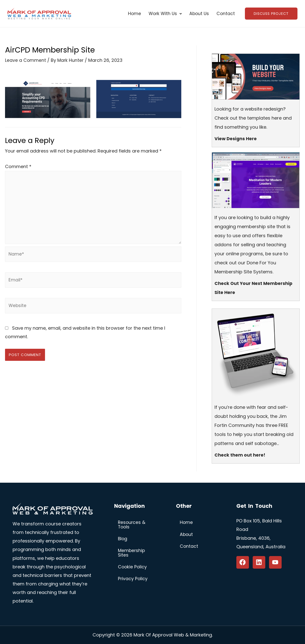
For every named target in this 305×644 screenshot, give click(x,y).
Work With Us (163, 14)
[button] (163, 14)
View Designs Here (236, 139)
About (187, 535)
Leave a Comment (26, 60)
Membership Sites (132, 554)
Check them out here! (240, 455)
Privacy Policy (133, 580)
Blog (123, 539)
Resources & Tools (132, 525)
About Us (198, 14)
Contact (225, 14)
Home (131, 14)
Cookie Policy (133, 568)
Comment (18, 166)
